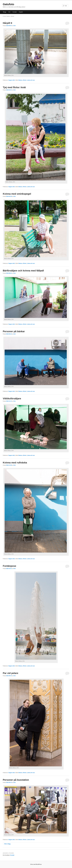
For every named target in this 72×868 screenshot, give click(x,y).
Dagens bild (12, 80)
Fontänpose (9, 566)
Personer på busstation (16, 780)
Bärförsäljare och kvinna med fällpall (23, 271)
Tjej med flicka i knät (14, 87)
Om (9, 12)
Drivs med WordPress (36, 864)
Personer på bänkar (14, 331)
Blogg (4, 12)
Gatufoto (8, 4)
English (21, 12)
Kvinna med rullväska (15, 463)
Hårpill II (7, 23)
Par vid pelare (11, 673)
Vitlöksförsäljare (12, 399)
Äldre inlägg (7, 844)
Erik (15, 26)
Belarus (21, 80)
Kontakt (15, 12)
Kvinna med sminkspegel (17, 194)
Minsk (25, 80)
